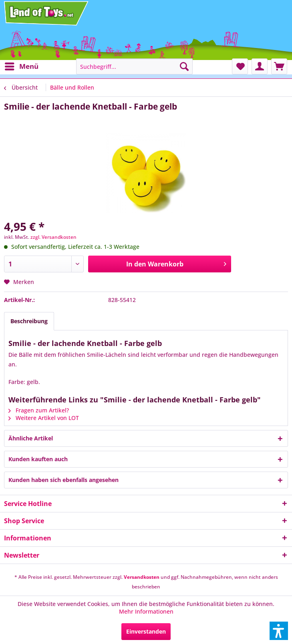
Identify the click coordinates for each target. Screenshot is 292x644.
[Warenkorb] (279, 66)
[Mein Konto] (260, 66)
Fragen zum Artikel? (39, 410)
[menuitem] (21, 66)
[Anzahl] (44, 264)
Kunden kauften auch (38, 459)
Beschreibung (29, 321)
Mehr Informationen (146, 611)
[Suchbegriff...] (135, 66)
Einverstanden (146, 631)
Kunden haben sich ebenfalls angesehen (63, 480)
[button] (279, 631)
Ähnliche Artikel (31, 438)
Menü (22, 65)
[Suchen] (184, 66)
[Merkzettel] (240, 66)
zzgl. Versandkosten (53, 237)
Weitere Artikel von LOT (44, 418)
